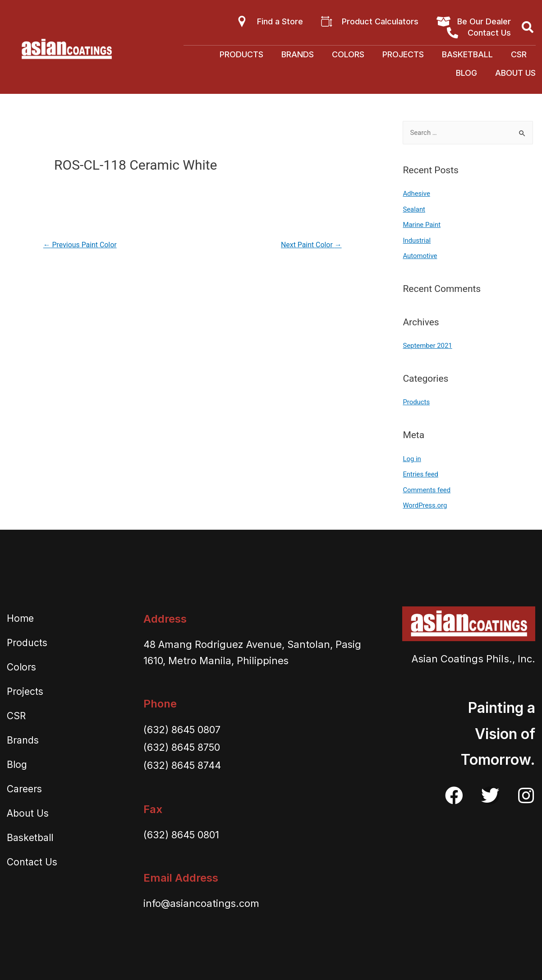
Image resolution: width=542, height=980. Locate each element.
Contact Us (32, 858)
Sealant (414, 209)
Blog (466, 73)
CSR (519, 54)
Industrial (417, 240)
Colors (348, 54)
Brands (298, 54)
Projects (403, 54)
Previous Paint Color (80, 245)
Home (20, 614)
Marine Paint (422, 224)
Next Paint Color (311, 245)
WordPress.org (425, 502)
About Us (515, 73)
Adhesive (416, 194)
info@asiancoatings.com (202, 900)
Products (241, 54)
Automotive (420, 254)
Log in (412, 456)
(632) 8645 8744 (183, 761)
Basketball (467, 54)
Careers (24, 785)
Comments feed (427, 487)
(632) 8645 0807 (182, 726)
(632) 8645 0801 (182, 831)
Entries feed (420, 472)
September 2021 (427, 344)
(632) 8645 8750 (182, 744)
